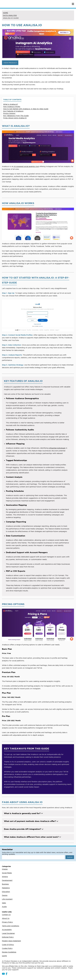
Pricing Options (9, 113)
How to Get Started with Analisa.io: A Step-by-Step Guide (26, 109)
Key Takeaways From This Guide (16, 116)
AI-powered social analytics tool (26, 166)
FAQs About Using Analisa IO (15, 118)
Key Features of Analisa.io (13, 111)
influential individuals (57, 448)
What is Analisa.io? (11, 104)
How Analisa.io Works (12, 107)
